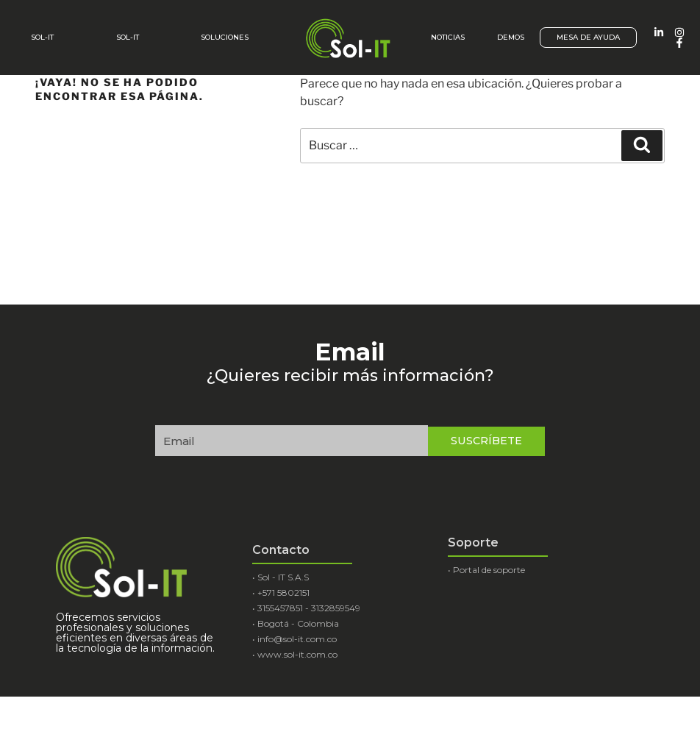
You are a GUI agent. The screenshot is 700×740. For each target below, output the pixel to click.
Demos (511, 37)
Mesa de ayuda (588, 37)
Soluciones (225, 37)
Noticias (448, 37)
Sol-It (42, 37)
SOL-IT (128, 37)
